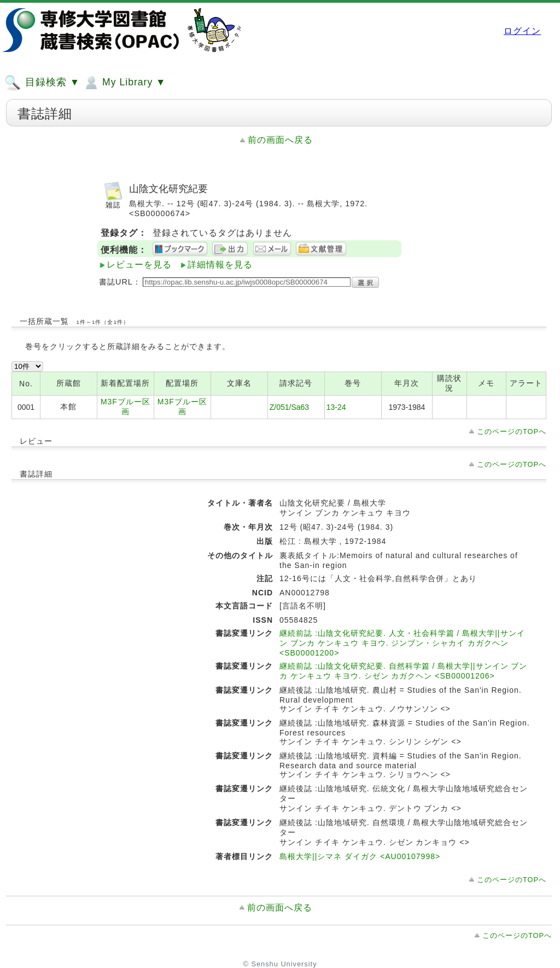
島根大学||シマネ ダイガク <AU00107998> (360, 856)
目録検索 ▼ (42, 83)
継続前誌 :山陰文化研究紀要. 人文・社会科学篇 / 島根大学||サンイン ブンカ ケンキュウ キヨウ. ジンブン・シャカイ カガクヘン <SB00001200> (402, 643)
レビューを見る (139, 265)
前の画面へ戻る (280, 140)
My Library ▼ (124, 83)
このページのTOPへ (512, 431)
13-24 (336, 407)
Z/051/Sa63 (289, 407)
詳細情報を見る (220, 265)
